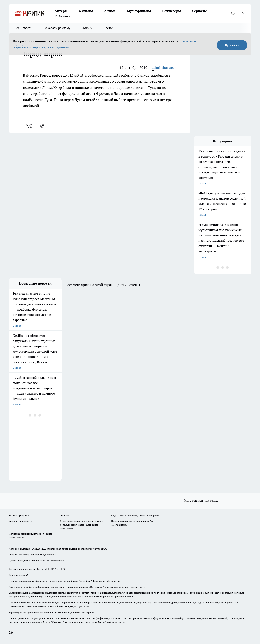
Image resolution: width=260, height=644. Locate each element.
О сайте (64, 516)
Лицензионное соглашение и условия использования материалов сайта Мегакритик (81, 525)
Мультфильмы (139, 11)
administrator (164, 68)
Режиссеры (172, 11)
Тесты (108, 28)
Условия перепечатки (21, 521)
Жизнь (87, 28)
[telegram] (43, 126)
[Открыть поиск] (233, 13)
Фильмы (86, 11)
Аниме (110, 11)
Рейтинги (63, 16)
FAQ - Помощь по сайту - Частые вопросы (135, 516)
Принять (232, 45)
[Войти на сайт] (243, 13)
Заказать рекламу (57, 28)
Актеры (61, 11)
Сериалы (199, 11)
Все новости (23, 28)
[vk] (29, 126)
